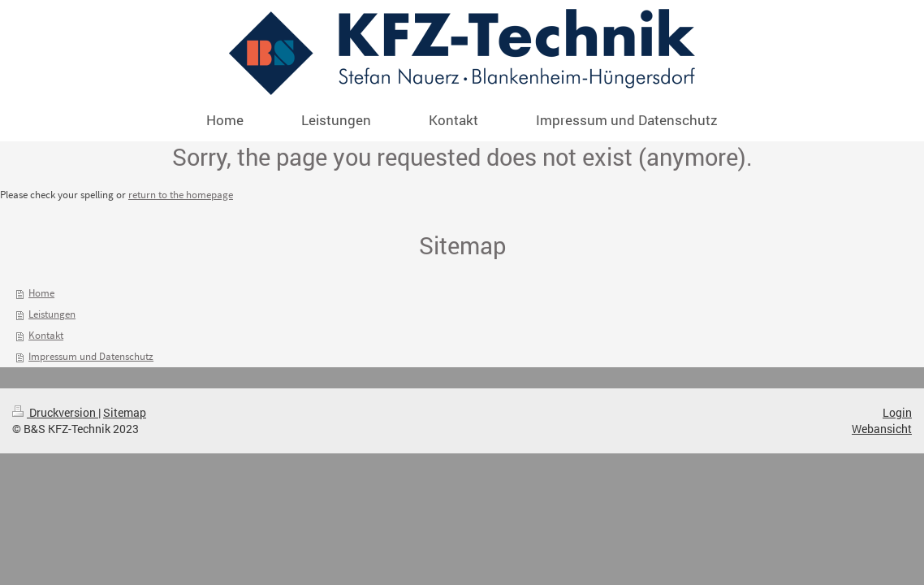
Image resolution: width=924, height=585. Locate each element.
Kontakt (46, 335)
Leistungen (52, 314)
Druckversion (55, 412)
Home (41, 293)
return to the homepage (181, 195)
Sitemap (125, 412)
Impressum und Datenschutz (91, 356)
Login (897, 412)
